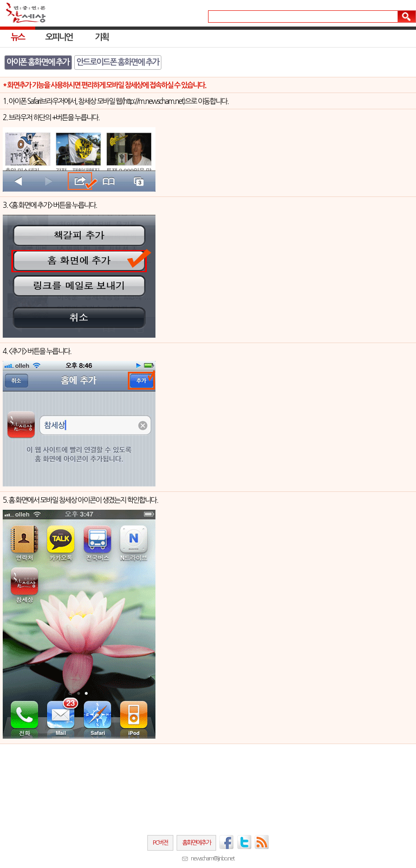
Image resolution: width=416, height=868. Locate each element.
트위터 (244, 842)
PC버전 (160, 843)
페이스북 (226, 842)
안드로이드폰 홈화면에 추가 (118, 62)
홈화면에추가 (196, 843)
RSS (262, 842)
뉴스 (18, 37)
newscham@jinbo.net (212, 858)
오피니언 (59, 37)
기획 (102, 37)
